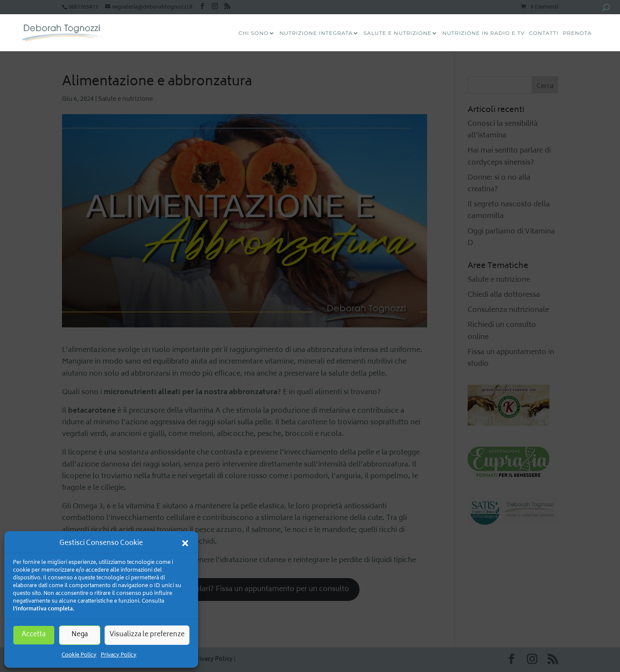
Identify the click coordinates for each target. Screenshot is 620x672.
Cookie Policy (79, 655)
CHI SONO (254, 33)
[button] (185, 543)
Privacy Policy (119, 655)
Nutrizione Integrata (316, 33)
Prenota (577, 33)
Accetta (34, 635)
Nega (80, 635)
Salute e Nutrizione (397, 33)
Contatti (544, 33)
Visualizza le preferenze (147, 635)
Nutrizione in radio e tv (484, 33)
